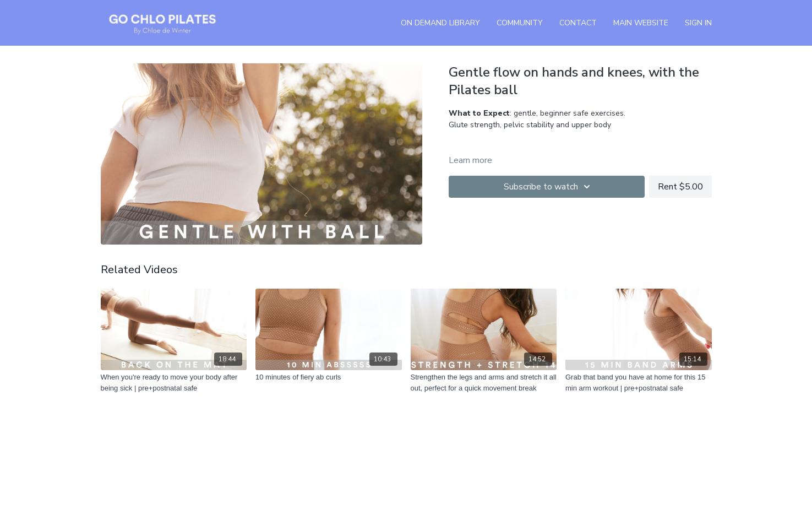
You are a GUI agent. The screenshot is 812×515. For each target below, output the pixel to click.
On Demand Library (440, 23)
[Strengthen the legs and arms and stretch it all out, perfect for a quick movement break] (484, 383)
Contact (578, 23)
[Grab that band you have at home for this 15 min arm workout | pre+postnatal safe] (639, 383)
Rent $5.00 (680, 187)
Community (520, 23)
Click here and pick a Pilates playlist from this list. (561, 148)
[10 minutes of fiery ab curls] (329, 377)
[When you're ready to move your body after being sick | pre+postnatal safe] (174, 383)
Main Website (641, 23)
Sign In (698, 23)
